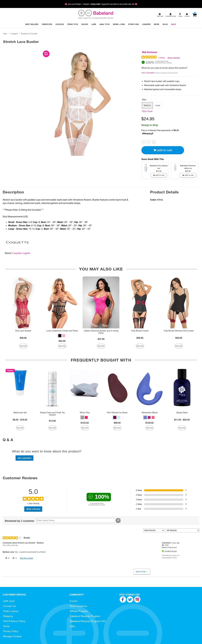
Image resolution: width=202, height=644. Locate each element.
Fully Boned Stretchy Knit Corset (179, 331)
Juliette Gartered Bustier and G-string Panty (101, 332)
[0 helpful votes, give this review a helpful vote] (7, 558)
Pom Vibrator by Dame (117, 413)
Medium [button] (147, 105)
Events (74, 601)
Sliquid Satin (182, 413)
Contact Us (9, 606)
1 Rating (161, 58)
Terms (6, 626)
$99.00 (117, 423)
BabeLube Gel (20, 413)
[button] (60, 336)
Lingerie (14, 34)
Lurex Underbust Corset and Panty (62, 331)
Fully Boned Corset (140, 331)
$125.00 (85, 423)
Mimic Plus (85, 413)
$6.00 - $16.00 (20, 420)
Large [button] (158, 105)
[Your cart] (194, 15)
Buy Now (23, 346)
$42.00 (62, 341)
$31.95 (101, 339)
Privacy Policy (11, 631)
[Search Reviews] (78, 521)
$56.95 (140, 338)
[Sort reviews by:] (154, 530)
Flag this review (26, 558)
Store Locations (78, 606)
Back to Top (142, 572)
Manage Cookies (12, 636)
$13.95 (52, 421)
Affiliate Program (79, 611)
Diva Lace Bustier (23, 331)
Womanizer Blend (150, 413)
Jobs (72, 626)
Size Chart (147, 111)
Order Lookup (11, 611)
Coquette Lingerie (21, 253)
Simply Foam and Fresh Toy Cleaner (52, 414)
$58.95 (23, 338)
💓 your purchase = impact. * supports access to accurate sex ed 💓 (101, 4)
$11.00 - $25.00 (182, 420)
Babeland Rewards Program (85, 616)
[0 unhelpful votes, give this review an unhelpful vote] (14, 558)
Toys (5, 34)
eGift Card (9, 601)
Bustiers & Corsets (29, 34)
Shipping (8, 616)
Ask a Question (148, 73)
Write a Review (174, 58)
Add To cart (163, 150)
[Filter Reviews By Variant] (183, 530)
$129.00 (150, 423)
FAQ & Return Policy (14, 621)
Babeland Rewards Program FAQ (88, 621)
